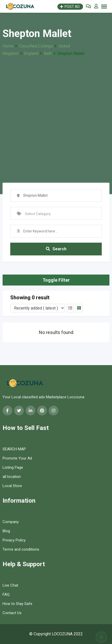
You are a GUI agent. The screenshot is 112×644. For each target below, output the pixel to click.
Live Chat (10, 585)
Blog (6, 531)
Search (56, 249)
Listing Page (13, 467)
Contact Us (12, 613)
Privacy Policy (14, 540)
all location (12, 477)
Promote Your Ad (17, 458)
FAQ (6, 595)
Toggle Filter (56, 280)
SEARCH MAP (14, 449)
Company (11, 522)
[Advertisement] (56, 115)
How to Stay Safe (17, 604)
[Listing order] (38, 308)
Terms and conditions (21, 549)
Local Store (12, 486)
